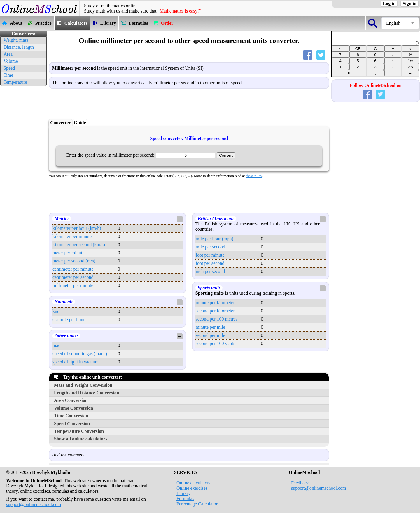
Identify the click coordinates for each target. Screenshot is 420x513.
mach (58, 345)
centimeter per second (73, 277)
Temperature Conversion (79, 431)
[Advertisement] (23, 175)
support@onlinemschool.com (34, 504)
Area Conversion (71, 400)
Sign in (409, 4)
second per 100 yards (216, 343)
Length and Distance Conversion (87, 393)
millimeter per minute (73, 285)
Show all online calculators (81, 439)
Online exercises (192, 488)
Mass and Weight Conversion (83, 385)
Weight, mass (16, 40)
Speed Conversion (72, 424)
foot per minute (210, 255)
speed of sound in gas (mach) (80, 354)
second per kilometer (215, 311)
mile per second (210, 247)
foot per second (210, 263)
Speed (9, 68)
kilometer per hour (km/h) (77, 228)
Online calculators (194, 483)
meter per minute (68, 253)
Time (8, 75)
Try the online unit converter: (88, 377)
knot (57, 311)
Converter (60, 123)
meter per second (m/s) (74, 261)
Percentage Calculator (197, 504)
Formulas (185, 499)
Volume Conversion (73, 408)
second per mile (210, 335)
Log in (389, 4)
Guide (80, 123)
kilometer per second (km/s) (79, 245)
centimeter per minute (73, 269)
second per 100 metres (217, 319)
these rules (254, 176)
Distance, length (19, 47)
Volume (11, 61)
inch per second (210, 271)
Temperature (15, 82)
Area (8, 54)
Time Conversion (71, 416)
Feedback (300, 483)
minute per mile (210, 327)
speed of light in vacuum (76, 362)
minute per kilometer (215, 303)
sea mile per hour (69, 319)
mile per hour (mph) (215, 239)
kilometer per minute (72, 236)
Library (183, 493)
